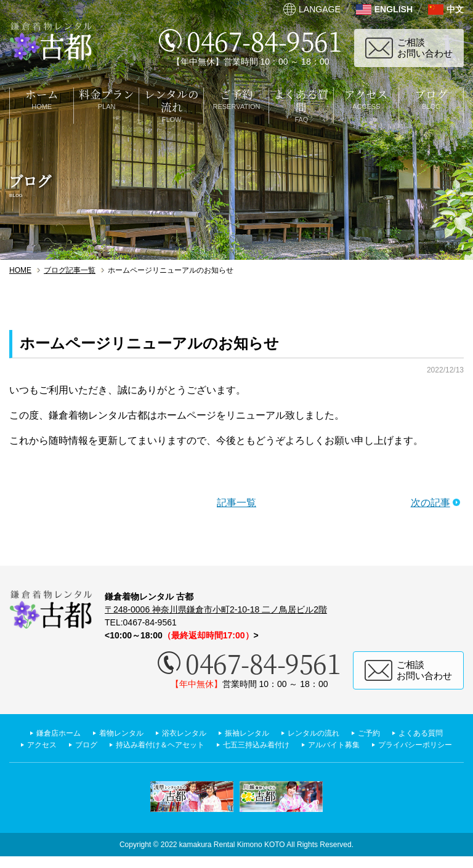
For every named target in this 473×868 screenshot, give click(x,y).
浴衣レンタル (213, 733)
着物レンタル (143, 733)
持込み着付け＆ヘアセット (275, 744)
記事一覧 (236, 503)
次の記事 (431, 503)
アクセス (144, 744)
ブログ (192, 744)
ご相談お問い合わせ (425, 48)
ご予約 (419, 733)
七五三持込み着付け (384, 744)
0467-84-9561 (264, 40)
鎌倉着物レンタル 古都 (51, 41)
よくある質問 (82, 744)
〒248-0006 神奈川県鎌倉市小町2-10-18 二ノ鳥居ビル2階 (216, 609)
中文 (455, 9)
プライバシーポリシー (279, 756)
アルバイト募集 (187, 756)
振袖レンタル (283, 733)
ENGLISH (394, 9)
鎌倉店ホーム (73, 733)
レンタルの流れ (358, 733)
